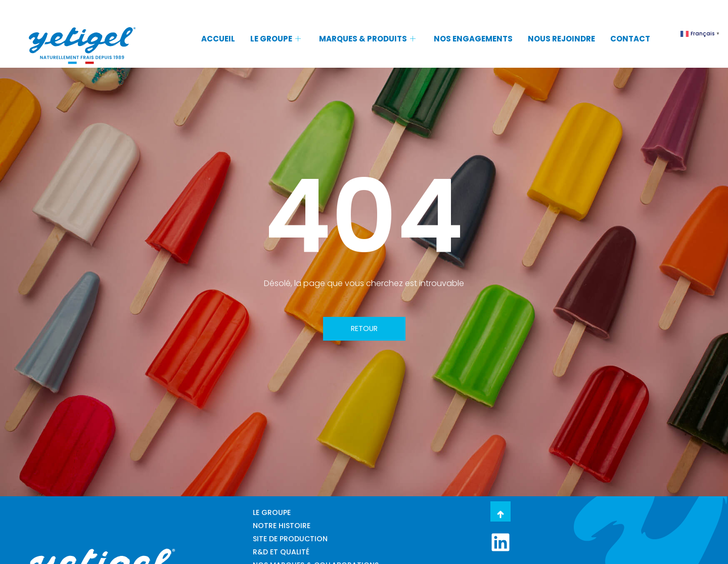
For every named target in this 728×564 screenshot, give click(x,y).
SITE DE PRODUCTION (290, 539)
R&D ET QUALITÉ (281, 552)
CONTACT (630, 39)
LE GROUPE (276, 39)
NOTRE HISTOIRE (282, 526)
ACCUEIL (218, 39)
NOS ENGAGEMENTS (473, 39)
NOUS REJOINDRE (561, 39)
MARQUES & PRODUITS (367, 39)
